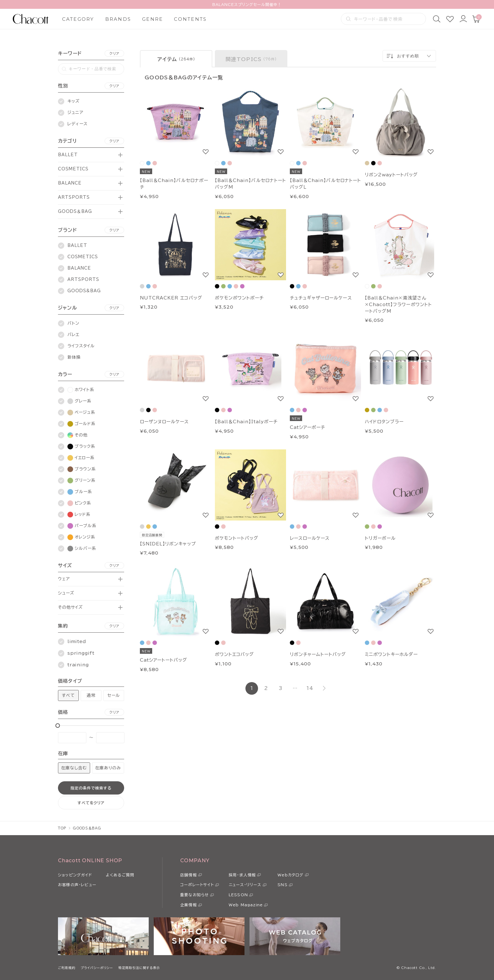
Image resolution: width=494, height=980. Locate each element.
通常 (91, 695)
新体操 (74, 357)
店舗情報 (189, 875)
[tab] (176, 59)
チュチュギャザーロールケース (321, 298)
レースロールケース (310, 538)
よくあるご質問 (120, 875)
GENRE (152, 19)
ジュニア (75, 113)
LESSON (238, 895)
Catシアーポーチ (307, 427)
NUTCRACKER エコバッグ (171, 298)
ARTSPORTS (74, 197)
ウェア (64, 579)
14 (310, 688)
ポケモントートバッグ (237, 538)
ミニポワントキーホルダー (391, 654)
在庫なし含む (74, 768)
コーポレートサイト (197, 885)
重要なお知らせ (195, 895)
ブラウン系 (82, 469)
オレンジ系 (81, 537)
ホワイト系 (81, 390)
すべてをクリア (91, 803)
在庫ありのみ (108, 768)
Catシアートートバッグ (164, 660)
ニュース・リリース (245, 885)
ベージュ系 (81, 413)
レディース (78, 124)
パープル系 (82, 526)
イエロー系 (81, 458)
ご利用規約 (67, 968)
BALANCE (70, 183)
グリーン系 (81, 481)
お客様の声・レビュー (77, 885)
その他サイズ (70, 607)
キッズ (74, 101)
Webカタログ (290, 875)
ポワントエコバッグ (234, 654)
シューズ (66, 593)
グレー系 (79, 401)
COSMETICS (73, 169)
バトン (73, 323)
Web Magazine (246, 905)
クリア (114, 53)
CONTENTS (190, 19)
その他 (78, 435)
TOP (62, 828)
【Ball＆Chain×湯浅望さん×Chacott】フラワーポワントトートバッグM (398, 305)
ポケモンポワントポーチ (239, 298)
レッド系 (79, 515)
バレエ (73, 335)
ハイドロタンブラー (384, 422)
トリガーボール (380, 538)
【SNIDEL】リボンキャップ (168, 544)
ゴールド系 (81, 424)
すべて (68, 695)
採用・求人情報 (242, 875)
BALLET (68, 155)
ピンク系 (79, 503)
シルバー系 (82, 549)
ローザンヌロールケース (164, 422)
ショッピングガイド (75, 875)
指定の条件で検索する (91, 788)
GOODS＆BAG (75, 211)
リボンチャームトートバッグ (318, 654)
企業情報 (189, 905)
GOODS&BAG (84, 291)
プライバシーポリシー (97, 968)
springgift (81, 653)
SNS (283, 885)
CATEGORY (78, 19)
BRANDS (118, 19)
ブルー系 (80, 492)
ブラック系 (81, 447)
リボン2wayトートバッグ (391, 175)
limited (77, 641)
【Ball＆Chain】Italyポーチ (246, 422)
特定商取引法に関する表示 (139, 968)
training (78, 665)
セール (114, 695)
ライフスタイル (81, 346)
